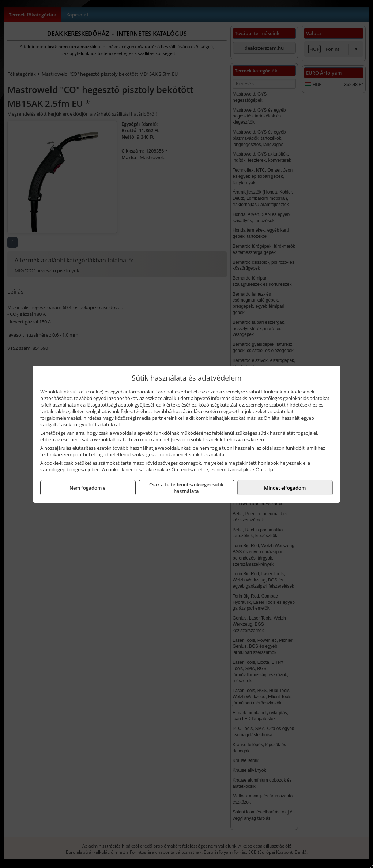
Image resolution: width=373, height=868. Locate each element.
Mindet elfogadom (285, 488)
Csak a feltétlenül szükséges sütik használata (186, 488)
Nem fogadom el (88, 488)
